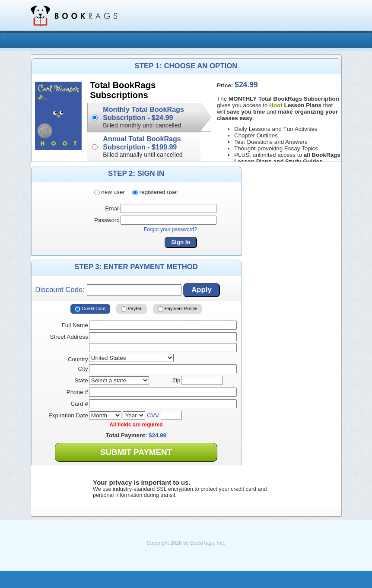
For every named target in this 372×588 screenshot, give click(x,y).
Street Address (69, 337)
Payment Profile (178, 309)
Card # (79, 404)
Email (112, 208)
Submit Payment (136, 452)
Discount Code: (108, 290)
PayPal (132, 309)
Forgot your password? (171, 229)
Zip (176, 380)
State (81, 380)
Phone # (77, 392)
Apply (202, 290)
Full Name (75, 325)
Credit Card (90, 309)
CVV (153, 415)
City (83, 369)
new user (110, 192)
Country (78, 359)
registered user (155, 192)
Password (107, 220)
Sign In (181, 242)
